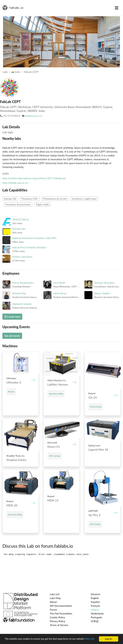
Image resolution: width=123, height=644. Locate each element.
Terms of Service (59, 625)
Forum (53, 610)
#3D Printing (95, 524)
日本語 (95, 621)
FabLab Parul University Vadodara (29, 247)
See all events (12, 336)
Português (96, 617)
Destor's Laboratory (22, 257)
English (95, 598)
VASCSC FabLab (20, 219)
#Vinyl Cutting (96, 407)
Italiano (95, 610)
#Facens (11, 392)
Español (95, 602)
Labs (5, 72)
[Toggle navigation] (117, 8)
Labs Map (55, 598)
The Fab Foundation (61, 613)
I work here (12, 317)
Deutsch (96, 594)
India (16, 72)
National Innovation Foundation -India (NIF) (34, 238)
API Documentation (61, 606)
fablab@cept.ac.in (34, 116)
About (53, 602)
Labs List (55, 594)
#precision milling (56, 394)
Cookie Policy (57, 617)
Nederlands (97, 613)
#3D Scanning (55, 456)
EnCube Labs (19, 229)
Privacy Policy (58, 621)
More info (10, 641)
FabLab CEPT (31, 72)
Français (95, 606)
